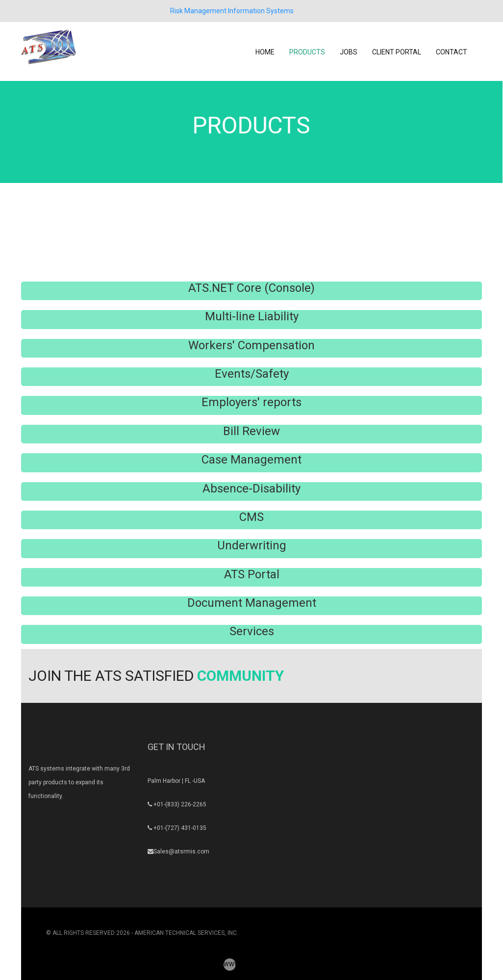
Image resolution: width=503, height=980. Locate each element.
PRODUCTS (307, 52)
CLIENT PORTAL (397, 52)
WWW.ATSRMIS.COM (230, 964)
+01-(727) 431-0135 (180, 828)
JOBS (349, 52)
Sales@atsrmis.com (181, 851)
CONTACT (452, 52)
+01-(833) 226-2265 (180, 804)
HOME (265, 52)
